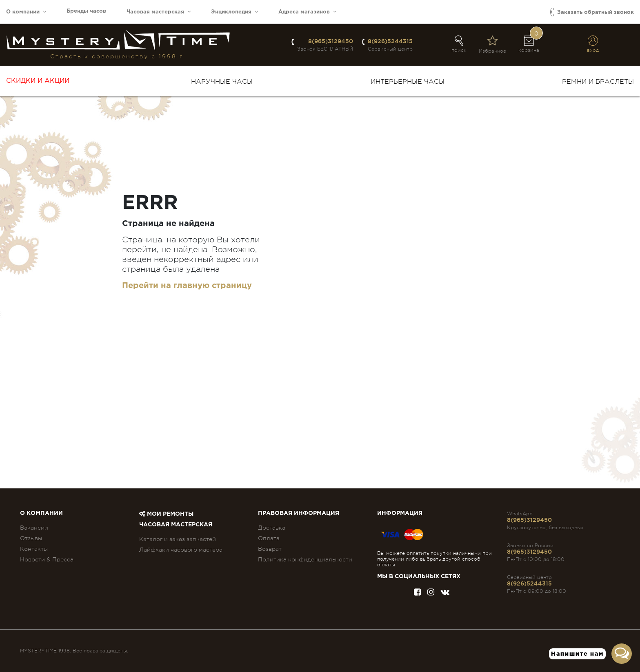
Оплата (269, 538)
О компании (26, 12)
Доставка (272, 528)
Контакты (34, 549)
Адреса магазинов (307, 12)
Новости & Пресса (47, 559)
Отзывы (31, 538)
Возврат (270, 549)
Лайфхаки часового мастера (181, 550)
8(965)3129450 (331, 41)
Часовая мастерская (159, 12)
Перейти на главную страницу (187, 286)
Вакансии (34, 528)
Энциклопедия (234, 12)
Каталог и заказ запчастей (178, 539)
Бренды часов (86, 11)
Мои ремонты (166, 514)
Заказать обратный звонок (592, 12)
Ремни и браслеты (598, 82)
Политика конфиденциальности (305, 559)
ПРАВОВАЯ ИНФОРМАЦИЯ (299, 513)
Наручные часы (222, 82)
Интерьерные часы (408, 82)
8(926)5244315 (390, 41)
